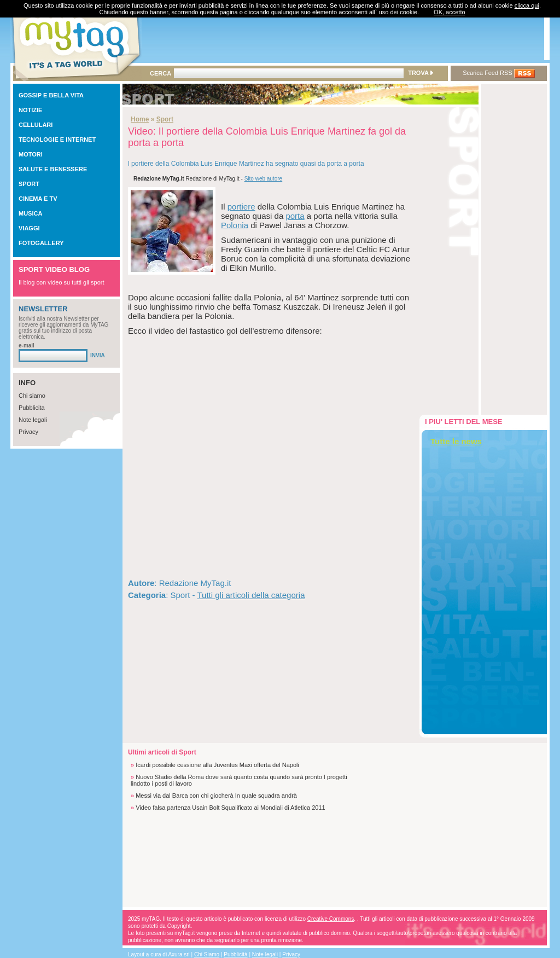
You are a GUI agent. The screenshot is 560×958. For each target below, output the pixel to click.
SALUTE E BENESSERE (53, 169)
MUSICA (30, 213)
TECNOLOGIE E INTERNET (57, 140)
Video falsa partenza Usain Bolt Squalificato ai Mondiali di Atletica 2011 (231, 808)
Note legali (33, 420)
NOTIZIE (30, 110)
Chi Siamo (207, 954)
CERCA (161, 73)
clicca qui (527, 5)
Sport (165, 119)
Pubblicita (32, 408)
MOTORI (31, 154)
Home (140, 119)
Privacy (28, 432)
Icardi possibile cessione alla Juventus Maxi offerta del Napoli (217, 765)
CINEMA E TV (38, 199)
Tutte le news (456, 441)
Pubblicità (235, 954)
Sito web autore (264, 179)
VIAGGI (29, 228)
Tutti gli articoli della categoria (251, 595)
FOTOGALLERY (41, 243)
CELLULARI (36, 125)
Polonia (235, 225)
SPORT (29, 184)
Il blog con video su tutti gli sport (62, 282)
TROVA (420, 73)
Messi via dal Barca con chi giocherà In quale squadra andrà (216, 796)
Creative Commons (331, 919)
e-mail (27, 346)
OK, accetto (449, 12)
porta (295, 216)
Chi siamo (32, 396)
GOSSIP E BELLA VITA (51, 95)
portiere (241, 207)
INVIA (98, 355)
